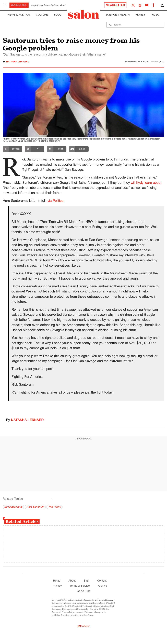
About (72, 581)
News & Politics (19, 15)
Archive (102, 586)
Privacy (57, 586)
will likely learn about (146, 183)
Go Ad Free (84, 591)
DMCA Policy (84, 626)
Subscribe (19, 5)
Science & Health (118, 15)
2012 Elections (13, 507)
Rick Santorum (35, 507)
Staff (86, 581)
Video (155, 15)
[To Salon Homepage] (83, 14)
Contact (102, 581)
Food (58, 15)
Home (57, 581)
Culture (42, 15)
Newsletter (115, 5)
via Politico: (56, 201)
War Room (55, 507)
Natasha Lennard (18, 62)
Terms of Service (80, 586)
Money (140, 15)
